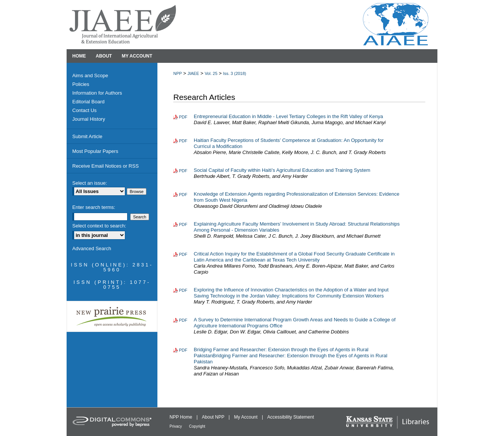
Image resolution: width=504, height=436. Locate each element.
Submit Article (87, 136)
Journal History (89, 119)
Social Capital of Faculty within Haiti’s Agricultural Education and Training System (282, 170)
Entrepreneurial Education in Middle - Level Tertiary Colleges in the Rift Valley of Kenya (288, 116)
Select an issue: (90, 183)
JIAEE (193, 73)
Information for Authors (97, 93)
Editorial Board (88, 102)
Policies (81, 84)
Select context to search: (99, 226)
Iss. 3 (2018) (234, 73)
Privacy (176, 426)
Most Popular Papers (95, 151)
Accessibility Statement (290, 417)
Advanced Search (92, 248)
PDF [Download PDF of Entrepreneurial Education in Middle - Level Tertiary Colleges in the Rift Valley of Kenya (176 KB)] (183, 117)
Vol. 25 (211, 73)
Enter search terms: (94, 207)
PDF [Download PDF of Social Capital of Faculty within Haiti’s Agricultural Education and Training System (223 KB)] (183, 171)
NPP (178, 73)
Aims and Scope (90, 76)
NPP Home (181, 417)
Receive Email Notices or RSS (106, 166)
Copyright (197, 426)
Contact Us (84, 110)
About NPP (214, 417)
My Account (247, 417)
